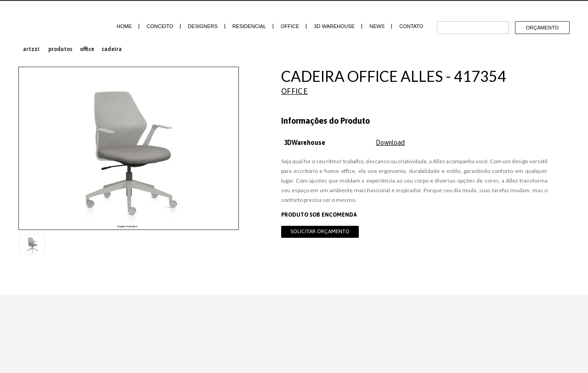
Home (124, 26)
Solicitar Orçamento (320, 231)
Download (390, 143)
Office (290, 26)
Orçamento (542, 28)
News (377, 26)
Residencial (249, 26)
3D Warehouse (334, 26)
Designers (203, 26)
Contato (411, 26)
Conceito (160, 26)
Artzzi (56, 22)
